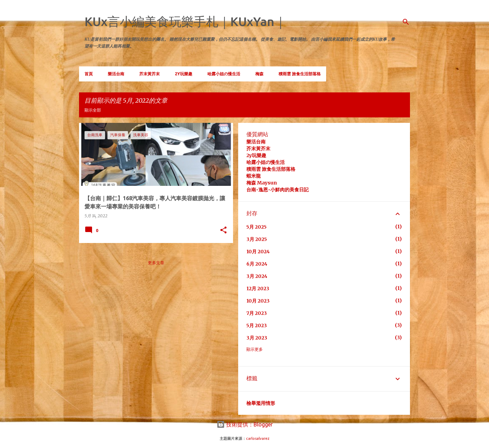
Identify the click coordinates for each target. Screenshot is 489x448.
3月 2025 (257, 239)
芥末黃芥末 (150, 74)
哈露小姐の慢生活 (224, 74)
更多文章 (156, 263)
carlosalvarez (258, 438)
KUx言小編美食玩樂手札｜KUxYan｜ (185, 21)
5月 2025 (256, 227)
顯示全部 (93, 110)
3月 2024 (257, 276)
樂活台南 (116, 74)
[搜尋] (406, 22)
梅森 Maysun (262, 183)
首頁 (89, 74)
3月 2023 (257, 338)
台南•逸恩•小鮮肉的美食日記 (278, 190)
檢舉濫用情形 (261, 403)
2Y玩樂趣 (184, 74)
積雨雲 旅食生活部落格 (300, 74)
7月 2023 (257, 313)
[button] (223, 230)
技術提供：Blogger (245, 424)
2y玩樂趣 (256, 155)
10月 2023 (258, 301)
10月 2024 (258, 252)
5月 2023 (257, 325)
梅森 (259, 74)
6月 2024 (257, 264)
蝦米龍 (254, 176)
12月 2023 (258, 289)
